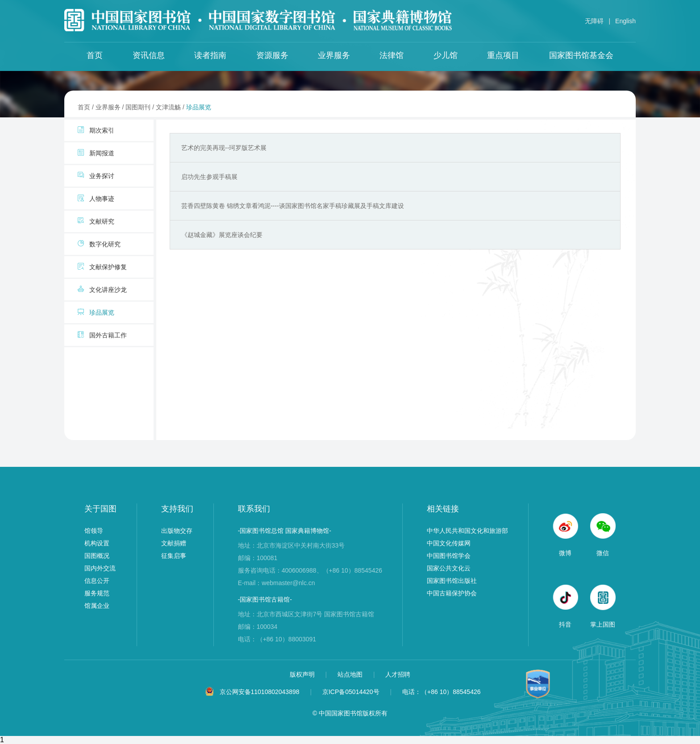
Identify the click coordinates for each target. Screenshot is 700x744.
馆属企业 (97, 606)
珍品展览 (199, 107)
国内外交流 (100, 568)
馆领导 (94, 531)
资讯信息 (149, 55)
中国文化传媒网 (449, 543)
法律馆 (392, 55)
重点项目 (503, 55)
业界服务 (334, 55)
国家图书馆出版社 (452, 581)
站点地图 (351, 674)
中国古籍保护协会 (452, 593)
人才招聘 (398, 674)
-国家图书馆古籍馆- (265, 599)
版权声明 (303, 674)
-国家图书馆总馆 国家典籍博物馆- (285, 531)
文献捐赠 (174, 543)
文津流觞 (168, 107)
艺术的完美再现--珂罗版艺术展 (224, 148)
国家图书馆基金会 (581, 55)
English (625, 21)
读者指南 (210, 55)
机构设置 (97, 543)
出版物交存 (177, 531)
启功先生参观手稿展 (209, 177)
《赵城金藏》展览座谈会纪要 (222, 235)
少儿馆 (446, 55)
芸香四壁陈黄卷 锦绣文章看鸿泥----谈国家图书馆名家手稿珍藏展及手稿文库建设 (293, 206)
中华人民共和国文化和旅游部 (467, 531)
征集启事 (174, 556)
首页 (95, 55)
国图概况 (97, 556)
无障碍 (594, 21)
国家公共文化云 (449, 568)
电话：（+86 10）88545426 (442, 692)
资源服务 (272, 55)
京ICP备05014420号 (351, 692)
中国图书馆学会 (449, 556)
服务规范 (97, 593)
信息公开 (97, 581)
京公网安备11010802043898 (260, 692)
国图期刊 (138, 107)
